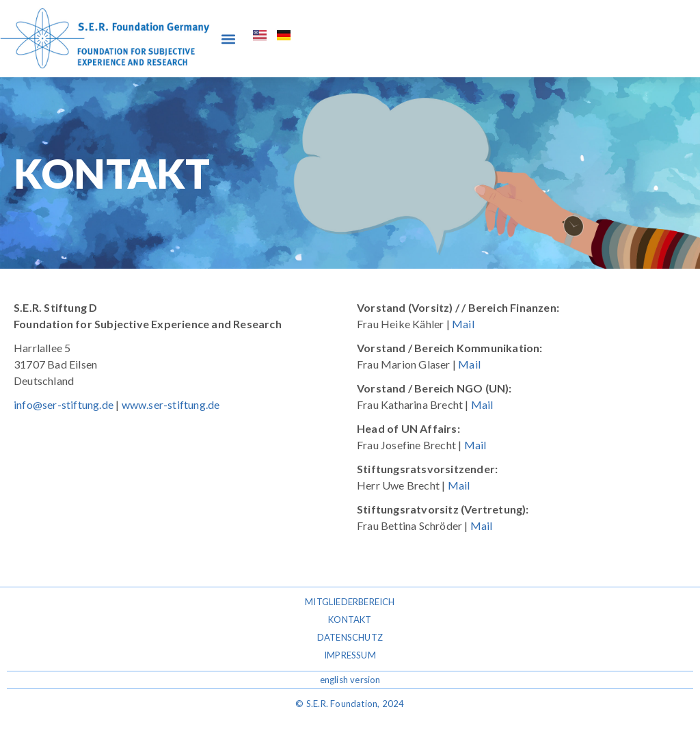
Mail (463, 324)
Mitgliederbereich (350, 602)
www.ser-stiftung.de (171, 404)
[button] (228, 39)
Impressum (350, 655)
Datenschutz (350, 637)
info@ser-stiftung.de (64, 404)
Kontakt (350, 619)
